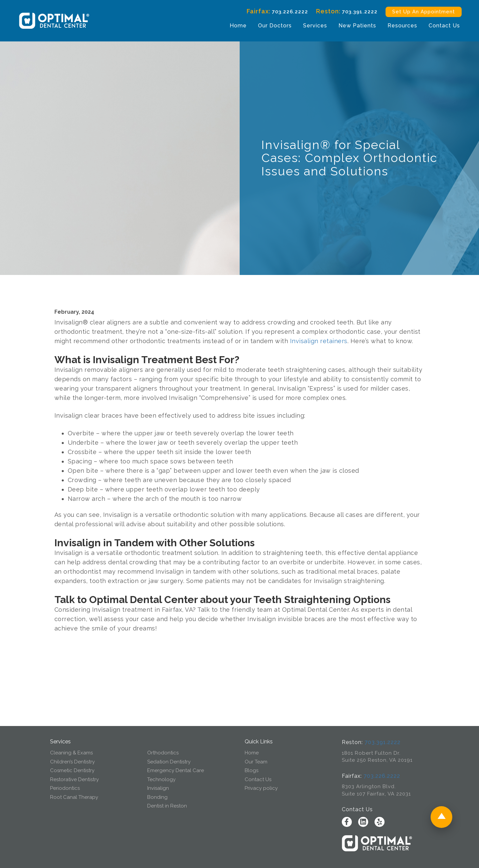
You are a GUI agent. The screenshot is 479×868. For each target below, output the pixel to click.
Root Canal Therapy (74, 797)
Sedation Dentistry (169, 762)
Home (237, 26)
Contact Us (444, 26)
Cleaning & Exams (71, 753)
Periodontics (65, 788)
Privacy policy (261, 788)
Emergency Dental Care (176, 770)
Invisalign (158, 788)
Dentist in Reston (167, 806)
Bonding (157, 797)
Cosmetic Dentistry (72, 770)
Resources (402, 26)
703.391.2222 (359, 12)
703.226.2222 (289, 12)
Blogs (252, 770)
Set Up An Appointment (423, 12)
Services (314, 26)
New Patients (357, 26)
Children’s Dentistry (72, 762)
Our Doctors (274, 26)
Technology (161, 779)
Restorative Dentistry (74, 779)
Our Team (256, 762)
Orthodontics (163, 753)
